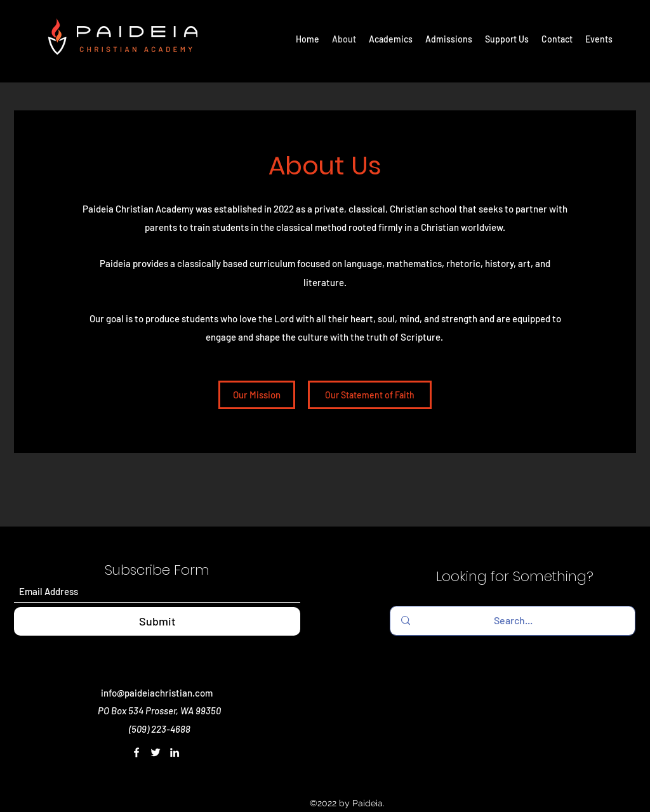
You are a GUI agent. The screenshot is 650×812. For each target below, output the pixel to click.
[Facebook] (136, 752)
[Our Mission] (257, 395)
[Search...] (513, 621)
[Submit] (157, 621)
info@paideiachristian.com (157, 693)
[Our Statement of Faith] (370, 395)
